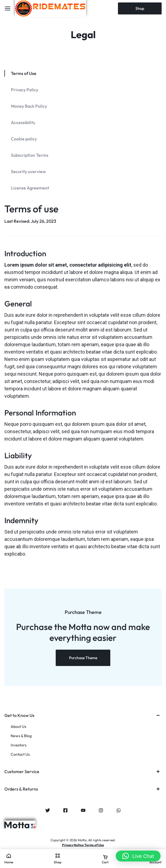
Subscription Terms (30, 155)
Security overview (28, 171)
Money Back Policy (29, 106)
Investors (19, 745)
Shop (140, 8)
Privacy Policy (25, 90)
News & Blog (21, 736)
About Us (18, 727)
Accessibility (23, 122)
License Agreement (30, 188)
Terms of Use (24, 73)
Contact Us (20, 754)
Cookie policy (24, 139)
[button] (138, 856)
